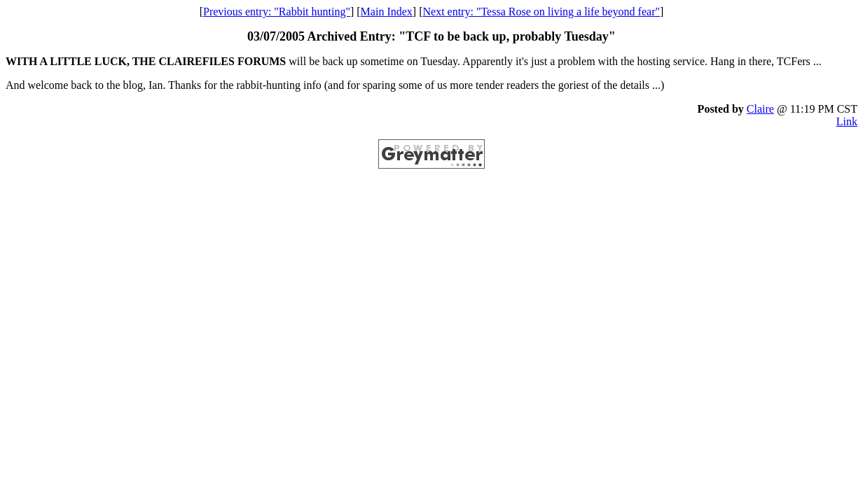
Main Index (387, 12)
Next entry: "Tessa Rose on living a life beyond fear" (541, 12)
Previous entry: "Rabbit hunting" (277, 12)
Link (847, 121)
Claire (760, 109)
